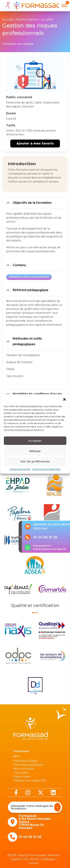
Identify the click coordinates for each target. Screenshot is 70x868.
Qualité (47, 19)
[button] (64, 402)
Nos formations (27, 19)
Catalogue (48, 859)
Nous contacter (24, 769)
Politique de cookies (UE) (30, 781)
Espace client (22, 777)
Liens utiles (21, 773)
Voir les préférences (35, 464)
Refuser (35, 454)
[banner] (31, 6)
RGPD (35, 859)
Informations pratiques (28, 765)
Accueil (8, 19)
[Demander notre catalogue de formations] (57, 807)
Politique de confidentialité (46, 472)
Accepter (35, 443)
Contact (34, 863)
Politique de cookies (20, 472)
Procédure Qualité (25, 761)
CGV (25, 859)
